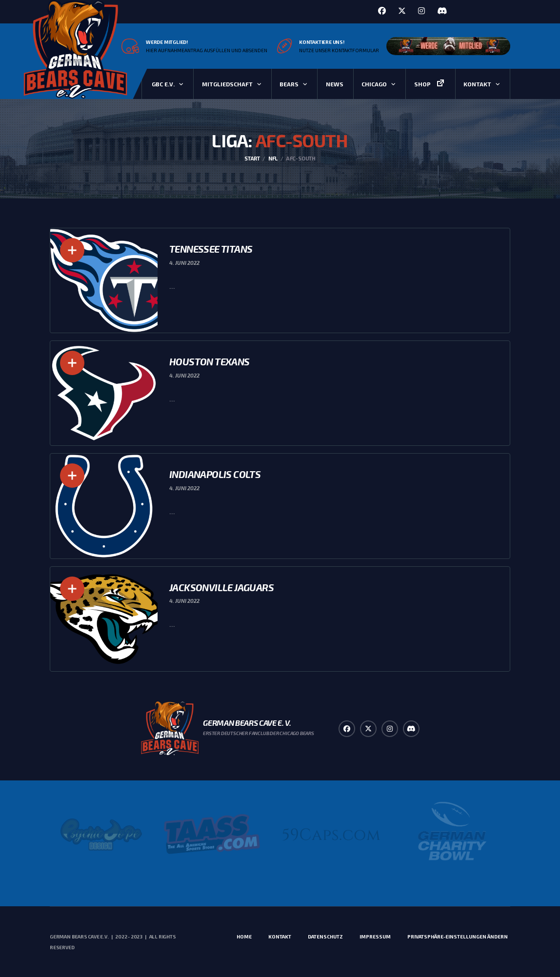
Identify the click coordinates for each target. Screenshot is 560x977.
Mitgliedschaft (227, 84)
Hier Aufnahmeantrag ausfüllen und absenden (207, 50)
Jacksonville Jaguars (221, 587)
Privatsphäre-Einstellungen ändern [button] (458, 937)
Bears (289, 84)
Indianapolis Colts (215, 474)
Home (244, 937)
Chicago (374, 84)
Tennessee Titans (211, 249)
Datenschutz (325, 937)
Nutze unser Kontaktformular (339, 50)
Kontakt (477, 84)
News (335, 84)
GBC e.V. (163, 84)
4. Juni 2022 (184, 263)
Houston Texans (210, 361)
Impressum (375, 937)
